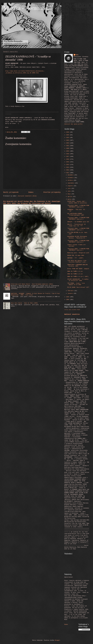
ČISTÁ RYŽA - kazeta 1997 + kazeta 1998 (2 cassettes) (77, 202)
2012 (68, 170)
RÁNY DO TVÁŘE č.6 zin (75, 271)
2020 (68, 148)
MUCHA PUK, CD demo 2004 (76, 255)
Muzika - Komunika (26, 8)
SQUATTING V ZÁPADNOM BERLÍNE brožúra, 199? (77, 265)
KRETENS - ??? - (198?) (75, 258)
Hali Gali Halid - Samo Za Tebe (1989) (24, 303)
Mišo (77, 55)
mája (69, 194)
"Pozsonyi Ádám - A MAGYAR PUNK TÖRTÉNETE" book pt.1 (78, 249)
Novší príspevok (11, 192)
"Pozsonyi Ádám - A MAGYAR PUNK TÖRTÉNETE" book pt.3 (78, 229)
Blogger (57, 640)
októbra (71, 180)
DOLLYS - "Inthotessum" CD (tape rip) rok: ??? (76, 225)
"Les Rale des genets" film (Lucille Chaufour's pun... (77, 261)
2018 (68, 154)
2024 (68, 138)
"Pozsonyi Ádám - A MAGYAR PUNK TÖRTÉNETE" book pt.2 (78, 241)
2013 (68, 167)
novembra (71, 178)
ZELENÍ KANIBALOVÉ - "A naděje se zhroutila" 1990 (78, 280)
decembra (71, 175)
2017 (68, 156)
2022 (68, 143)
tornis (66, 310)
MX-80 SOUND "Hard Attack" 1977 (78, 287)
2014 (68, 165)
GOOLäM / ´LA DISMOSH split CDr (78, 222)
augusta (71, 186)
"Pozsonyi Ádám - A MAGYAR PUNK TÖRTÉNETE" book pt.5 (78, 206)
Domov (31, 192)
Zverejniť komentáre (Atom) (27, 196)
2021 (68, 146)
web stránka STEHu (74, 310)
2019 (68, 151)
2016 (68, 159)
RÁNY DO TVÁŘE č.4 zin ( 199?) (78, 277)
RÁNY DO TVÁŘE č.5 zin (75, 274)
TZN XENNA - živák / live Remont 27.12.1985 (76, 284)
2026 (68, 132)
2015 (68, 162)
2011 (68, 173)
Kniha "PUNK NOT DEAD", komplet (78, 269)
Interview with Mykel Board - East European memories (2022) (32, 284)
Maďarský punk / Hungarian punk (78, 253)
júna (69, 191)
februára (71, 291)
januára (71, 293)
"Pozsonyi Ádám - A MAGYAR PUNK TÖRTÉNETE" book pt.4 (78, 218)
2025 (68, 135)
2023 (68, 140)
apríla (70, 197)
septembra (71, 183)
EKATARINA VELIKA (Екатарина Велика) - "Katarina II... (77, 237)
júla (69, 188)
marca (70, 199)
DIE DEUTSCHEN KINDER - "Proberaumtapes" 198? (76, 214)
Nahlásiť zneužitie (72, 314)
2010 (68, 297)
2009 (68, 300)
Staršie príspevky (52, 192)
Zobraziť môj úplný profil (73, 124)
